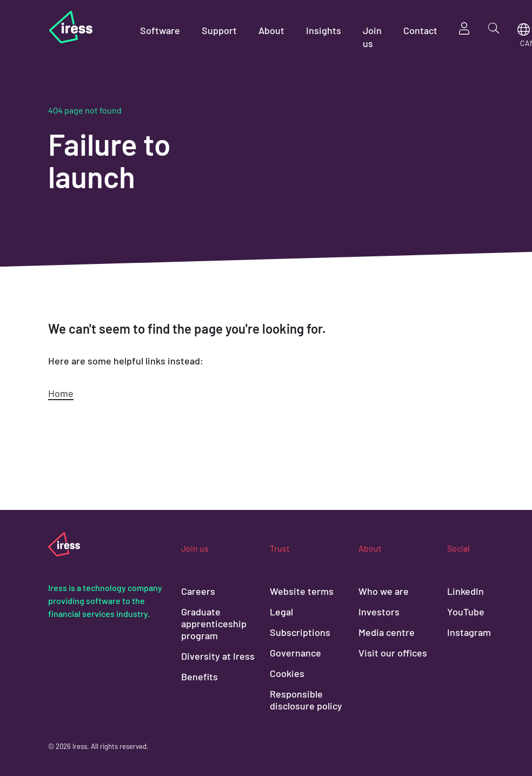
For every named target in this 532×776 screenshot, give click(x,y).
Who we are (384, 591)
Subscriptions (300, 632)
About (271, 30)
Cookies (287, 673)
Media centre (387, 632)
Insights (324, 30)
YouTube (466, 612)
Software (160, 30)
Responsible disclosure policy (306, 700)
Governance (295, 653)
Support (219, 30)
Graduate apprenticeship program (214, 624)
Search (494, 28)
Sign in (464, 28)
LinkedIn (465, 591)
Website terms (302, 591)
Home (61, 393)
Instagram (469, 632)
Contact (420, 30)
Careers (198, 591)
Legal (281, 612)
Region (524, 29)
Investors (379, 612)
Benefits (199, 676)
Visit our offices (393, 653)
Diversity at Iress (218, 656)
